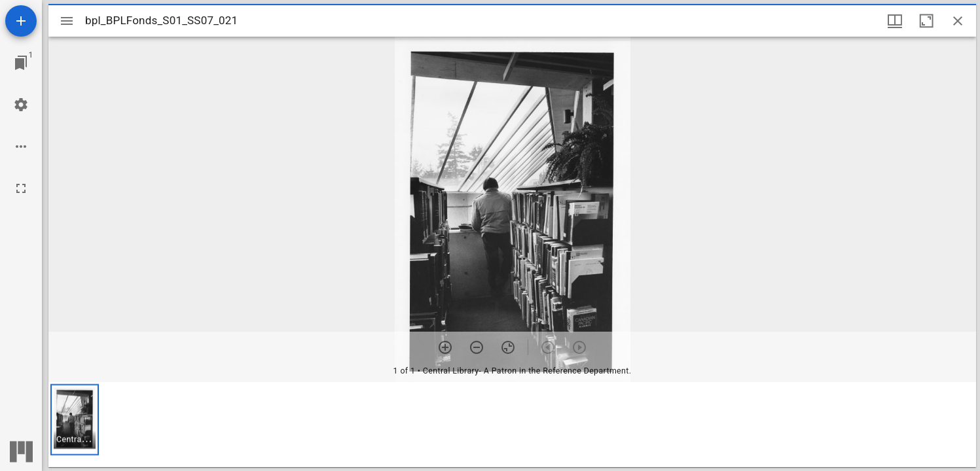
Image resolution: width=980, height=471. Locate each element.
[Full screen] (21, 188)
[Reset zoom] (508, 347)
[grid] (512, 425)
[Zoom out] (477, 347)
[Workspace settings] (21, 105)
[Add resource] (21, 21)
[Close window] (958, 21)
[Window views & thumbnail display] (895, 21)
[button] (75, 420)
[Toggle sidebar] (67, 21)
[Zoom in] (445, 347)
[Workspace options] (21, 147)
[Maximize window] (926, 21)
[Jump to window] (21, 63)
